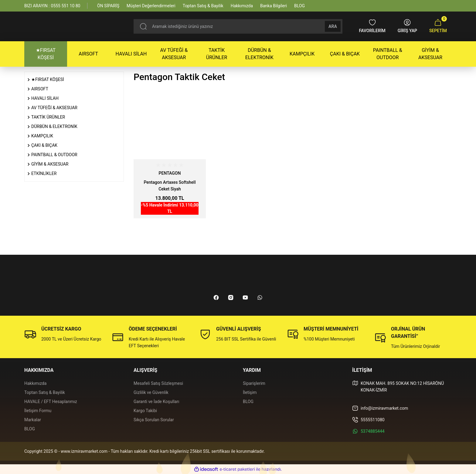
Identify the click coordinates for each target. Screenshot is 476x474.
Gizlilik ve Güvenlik (151, 392)
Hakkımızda (35, 383)
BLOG (30, 429)
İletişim (250, 392)
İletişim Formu (38, 411)
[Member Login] (407, 26)
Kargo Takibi (145, 411)
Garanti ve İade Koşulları (156, 402)
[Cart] (438, 26)
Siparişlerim (254, 383)
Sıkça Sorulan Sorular (154, 420)
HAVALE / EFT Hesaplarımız (51, 402)
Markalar (33, 420)
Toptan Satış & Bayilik (45, 392)
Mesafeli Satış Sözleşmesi (158, 383)
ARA (333, 26)
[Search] (238, 26)
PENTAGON (170, 173)
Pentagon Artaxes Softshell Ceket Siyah (170, 186)
